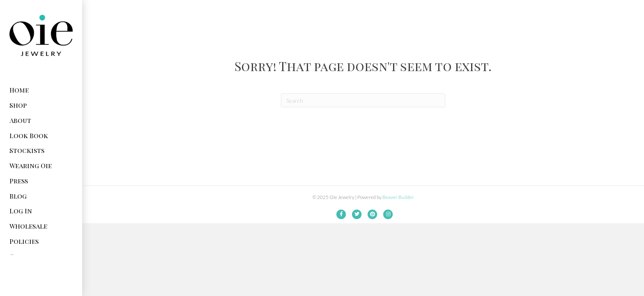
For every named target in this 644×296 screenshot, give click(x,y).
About (20, 120)
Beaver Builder (398, 197)
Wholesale (28, 226)
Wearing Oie (31, 165)
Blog (18, 196)
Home (19, 90)
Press (19, 181)
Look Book (29, 135)
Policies (24, 241)
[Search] (363, 100)
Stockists (27, 150)
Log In (21, 211)
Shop (18, 105)
